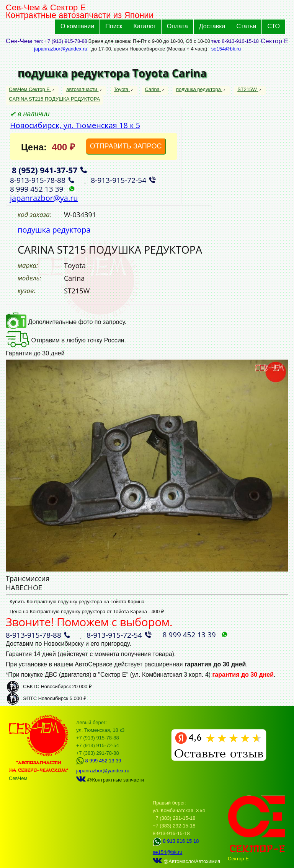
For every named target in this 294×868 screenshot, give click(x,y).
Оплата (177, 26)
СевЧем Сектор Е (30, 89)
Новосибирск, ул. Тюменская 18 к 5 (75, 125)
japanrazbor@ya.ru (44, 198)
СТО (274, 26)
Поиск (114, 26)
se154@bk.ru (226, 49)
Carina (153, 89)
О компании (77, 26)
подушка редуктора (199, 89)
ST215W (248, 89)
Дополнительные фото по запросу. (66, 322)
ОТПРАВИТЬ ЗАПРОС (126, 146)
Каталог (145, 26)
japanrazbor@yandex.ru (61, 49)
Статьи (247, 26)
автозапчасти (82, 89)
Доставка (212, 26)
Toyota (122, 89)
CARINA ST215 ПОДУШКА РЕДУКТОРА (54, 99)
